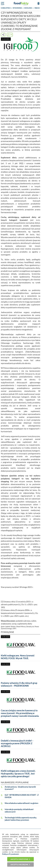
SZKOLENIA (28, 8)
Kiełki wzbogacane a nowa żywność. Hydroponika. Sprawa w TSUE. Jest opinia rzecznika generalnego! (18, 774)
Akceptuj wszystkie (19, 859)
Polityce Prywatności (10, 854)
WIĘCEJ (37, 8)
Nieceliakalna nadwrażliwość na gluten (21, 803)
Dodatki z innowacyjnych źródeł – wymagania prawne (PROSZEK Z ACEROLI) (17, 743)
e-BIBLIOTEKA (6, 8)
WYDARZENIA (17, 8)
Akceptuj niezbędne (19, 864)
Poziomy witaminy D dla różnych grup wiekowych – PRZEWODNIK (19, 684)
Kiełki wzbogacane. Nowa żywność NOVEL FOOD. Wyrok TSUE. (18, 657)
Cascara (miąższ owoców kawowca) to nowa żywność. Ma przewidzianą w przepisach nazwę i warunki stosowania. (20, 713)
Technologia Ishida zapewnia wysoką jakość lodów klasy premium (20, 819)
